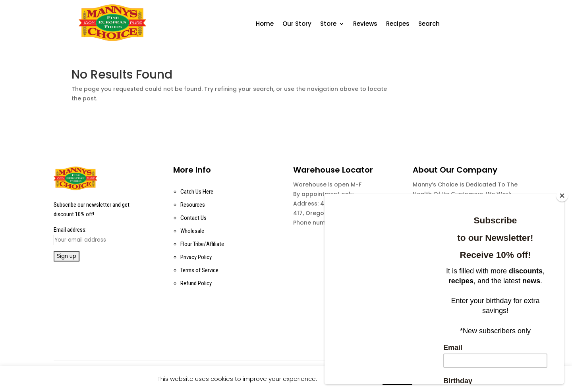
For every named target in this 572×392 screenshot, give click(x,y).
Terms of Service (199, 270)
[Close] (562, 196)
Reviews (365, 24)
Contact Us (193, 218)
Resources (193, 205)
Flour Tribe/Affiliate (202, 244)
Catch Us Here (197, 192)
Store (328, 24)
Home (265, 24)
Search (429, 24)
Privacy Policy (196, 257)
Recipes (398, 24)
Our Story (297, 24)
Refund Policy (196, 283)
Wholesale (192, 231)
